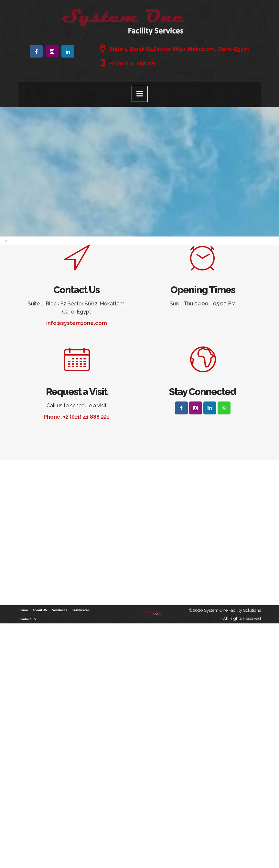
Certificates (80, 610)
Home (23, 610)
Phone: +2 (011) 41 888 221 (76, 417)
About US (40, 610)
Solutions (59, 610)
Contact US (27, 619)
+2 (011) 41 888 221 (133, 64)
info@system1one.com (77, 323)
